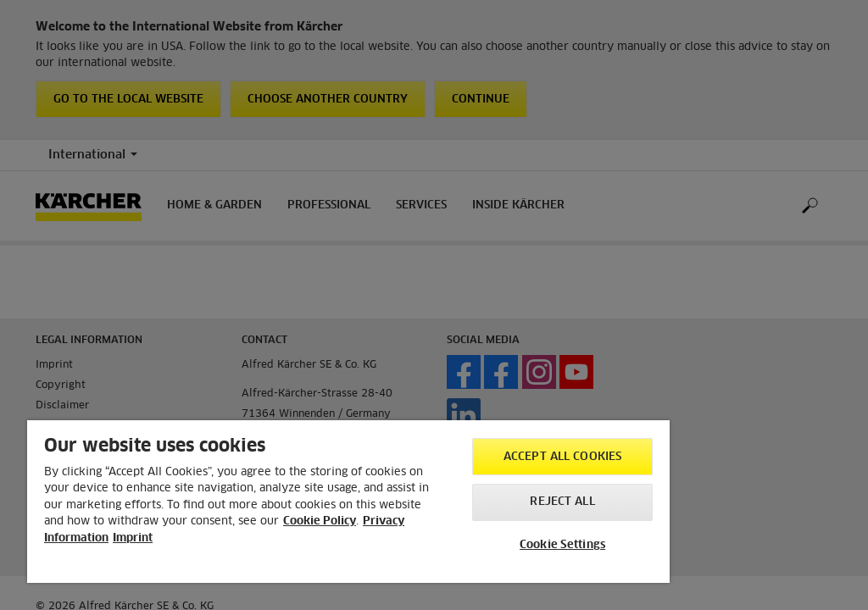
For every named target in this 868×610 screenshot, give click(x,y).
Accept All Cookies (562, 457)
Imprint (133, 538)
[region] (348, 502)
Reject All (562, 502)
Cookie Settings (562, 545)
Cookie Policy (320, 521)
